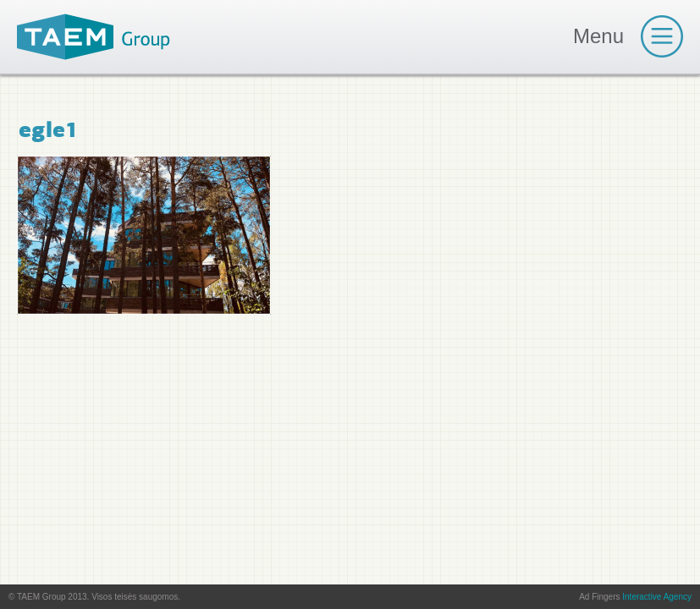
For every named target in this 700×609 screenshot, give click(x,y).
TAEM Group (94, 37)
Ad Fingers (635, 597)
